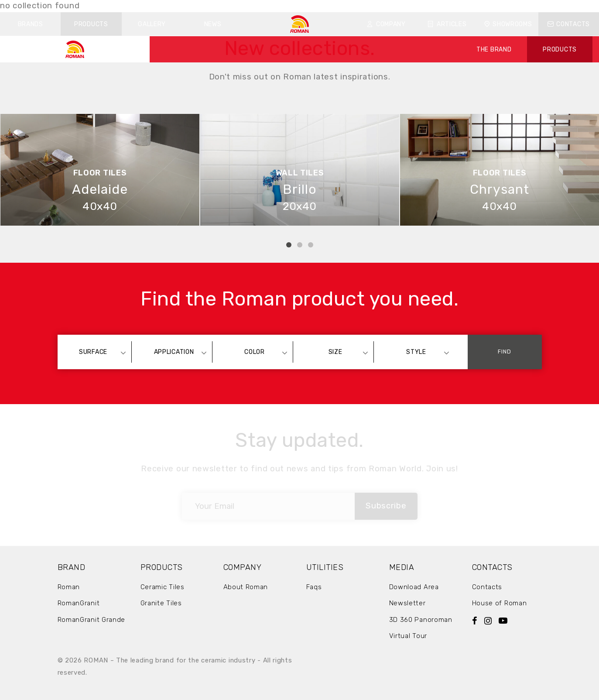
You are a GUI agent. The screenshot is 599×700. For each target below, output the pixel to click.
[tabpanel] (100, 170)
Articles (447, 24)
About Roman (246, 587)
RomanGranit (79, 603)
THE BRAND (494, 50)
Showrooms (508, 24)
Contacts (569, 24)
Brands (31, 24)
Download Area (414, 587)
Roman (69, 587)
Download (382, 6)
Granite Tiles (161, 603)
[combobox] (98, 352)
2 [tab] (300, 245)
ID (460, 6)
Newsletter (407, 603)
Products (91, 24)
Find (505, 352)
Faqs (314, 587)
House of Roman (500, 603)
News (213, 24)
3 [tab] (311, 245)
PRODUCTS (560, 50)
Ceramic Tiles (163, 587)
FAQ (416, 6)
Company (386, 24)
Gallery (152, 24)
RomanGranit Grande (92, 620)
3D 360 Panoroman (421, 620)
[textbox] (98, 352)
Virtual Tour (408, 636)
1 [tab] (289, 245)
